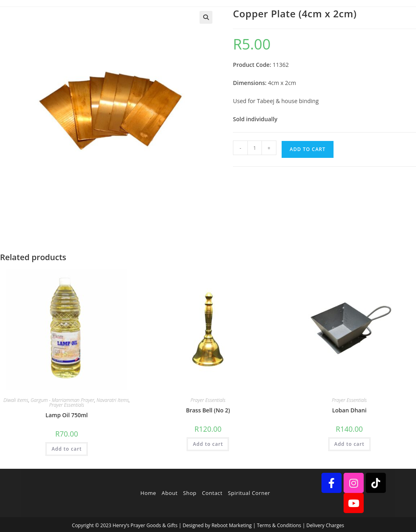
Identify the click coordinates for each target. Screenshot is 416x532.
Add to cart (308, 149)
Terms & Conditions (279, 525)
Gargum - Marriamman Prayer (62, 400)
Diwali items (16, 400)
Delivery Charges (325, 525)
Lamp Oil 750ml (67, 415)
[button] (206, 17)
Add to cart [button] (67, 449)
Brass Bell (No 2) (208, 410)
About (170, 493)
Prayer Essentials (67, 405)
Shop (190, 493)
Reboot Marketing (232, 525)
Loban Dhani (349, 410)
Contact (212, 493)
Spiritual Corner (249, 493)
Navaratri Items (113, 400)
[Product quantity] (255, 148)
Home (148, 493)
